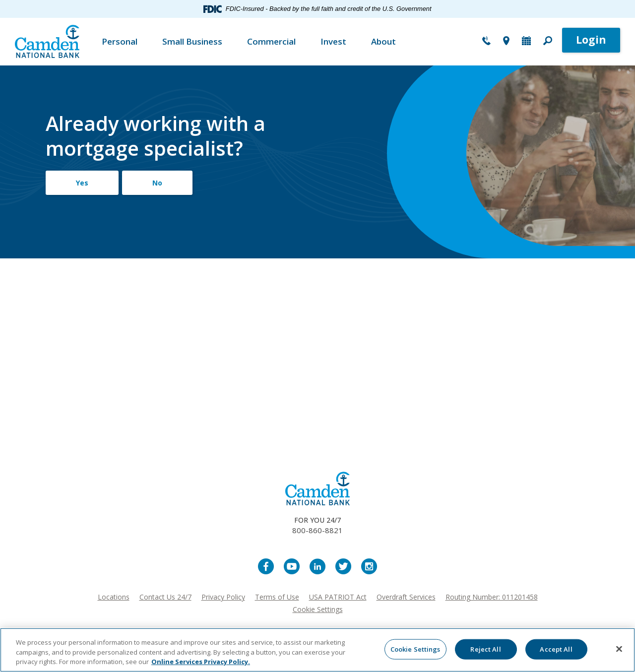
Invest (333, 41)
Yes (82, 183)
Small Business (192, 41)
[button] (548, 42)
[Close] (619, 649)
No (157, 183)
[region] (317, 650)
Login (591, 40)
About (383, 41)
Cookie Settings (318, 609)
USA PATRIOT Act (338, 597)
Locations (114, 597)
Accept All (556, 649)
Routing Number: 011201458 (492, 597)
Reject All (485, 649)
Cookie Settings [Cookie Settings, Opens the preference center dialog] (415, 649)
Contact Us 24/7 (165, 597)
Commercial (271, 41)
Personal (120, 41)
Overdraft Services (406, 597)
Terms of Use (277, 597)
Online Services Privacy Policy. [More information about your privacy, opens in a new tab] (201, 662)
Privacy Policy (223, 597)
